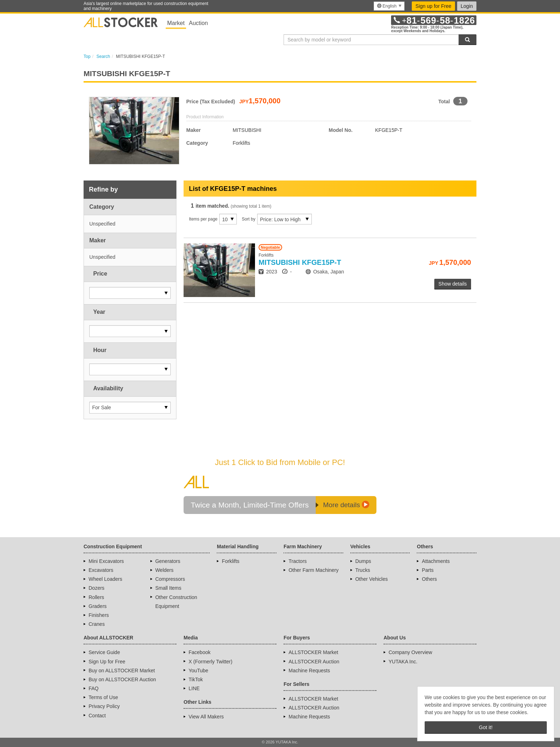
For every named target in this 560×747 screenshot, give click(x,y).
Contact (97, 716)
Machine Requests (309, 671)
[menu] (389, 6)
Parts (428, 570)
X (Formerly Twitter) (211, 662)
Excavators (101, 570)
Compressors (170, 579)
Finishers (99, 615)
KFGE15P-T (300, 262)
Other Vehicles (372, 579)
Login (467, 6)
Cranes (97, 624)
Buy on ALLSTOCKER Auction (122, 679)
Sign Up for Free (107, 662)
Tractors (298, 561)
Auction (198, 23)
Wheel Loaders (105, 579)
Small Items (168, 588)
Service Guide (104, 652)
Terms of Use (103, 697)
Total (444, 102)
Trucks (363, 570)
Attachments (436, 561)
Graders (98, 606)
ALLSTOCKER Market (313, 652)
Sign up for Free (433, 6)
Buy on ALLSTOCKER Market (122, 671)
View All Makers (206, 717)
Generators (168, 561)
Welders (164, 570)
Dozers (96, 588)
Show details (453, 284)
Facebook (199, 652)
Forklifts (231, 561)
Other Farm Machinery (314, 570)
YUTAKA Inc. (403, 662)
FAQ (94, 688)
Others (429, 579)
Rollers (96, 597)
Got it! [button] (486, 727)
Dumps (363, 561)
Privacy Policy (104, 706)
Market (176, 23)
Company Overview (410, 652)
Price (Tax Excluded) (211, 102)
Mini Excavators (106, 561)
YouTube (198, 671)
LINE (194, 688)
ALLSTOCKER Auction (314, 662)
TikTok (196, 679)
